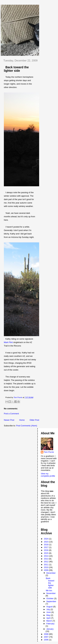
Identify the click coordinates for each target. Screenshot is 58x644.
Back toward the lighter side (50, 583)
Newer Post (9, 420)
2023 (46, 542)
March (49, 621)
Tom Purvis (49, 452)
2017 (46, 547)
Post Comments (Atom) (27, 426)
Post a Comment (11, 414)
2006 (46, 640)
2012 (46, 562)
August (50, 607)
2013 (46, 559)
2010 (46, 567)
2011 (46, 565)
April (49, 618)
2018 (46, 545)
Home (22, 420)
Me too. (49, 590)
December (51, 573)
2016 (46, 550)
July (48, 609)
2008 (46, 634)
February (50, 624)
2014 (46, 556)
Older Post (34, 420)
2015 (46, 553)
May (49, 615)
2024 (46, 539)
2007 (46, 637)
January (50, 629)
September (51, 601)
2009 (46, 570)
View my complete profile (48, 475)
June (49, 612)
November (51, 593)
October (50, 598)
